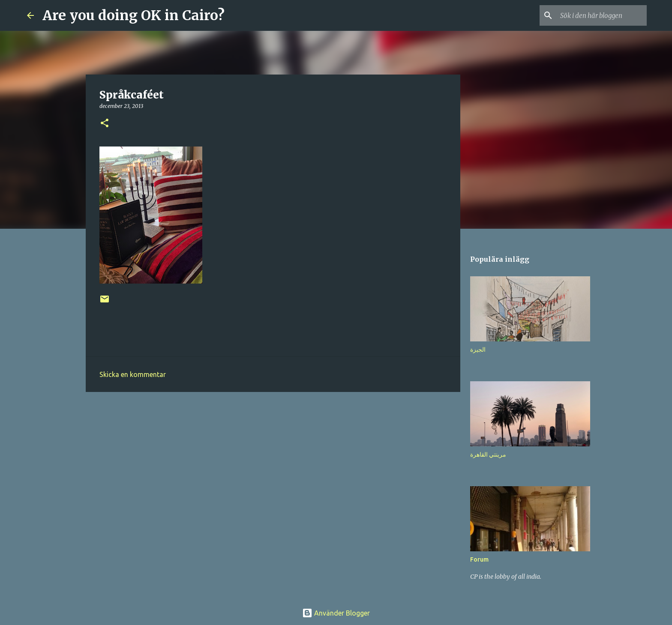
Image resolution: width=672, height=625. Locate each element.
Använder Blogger (336, 613)
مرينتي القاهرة (488, 455)
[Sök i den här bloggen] (602, 15)
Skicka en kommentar (133, 374)
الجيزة (478, 350)
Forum (479, 559)
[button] (105, 124)
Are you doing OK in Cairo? (133, 15)
